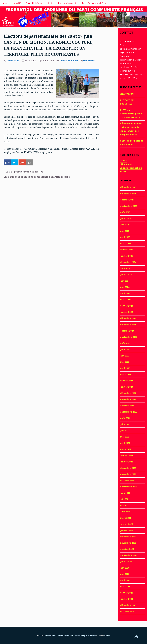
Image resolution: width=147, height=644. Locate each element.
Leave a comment (69, 61)
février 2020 (127, 593)
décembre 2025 (128, 187)
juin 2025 (125, 225)
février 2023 (127, 381)
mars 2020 (126, 586)
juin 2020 (125, 568)
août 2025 (125, 212)
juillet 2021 (126, 493)
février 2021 (127, 524)
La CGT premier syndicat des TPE (24, 172)
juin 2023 (125, 356)
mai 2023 (125, 362)
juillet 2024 (126, 275)
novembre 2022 (128, 399)
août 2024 (125, 268)
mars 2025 (126, 243)
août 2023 (125, 343)
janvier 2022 (127, 462)
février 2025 (127, 250)
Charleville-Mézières (35, 3)
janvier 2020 (127, 599)
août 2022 (125, 418)
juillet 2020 (126, 562)
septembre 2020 (129, 555)
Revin (51, 3)
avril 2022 (125, 443)
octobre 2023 (127, 331)
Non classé (89, 61)
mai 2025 (125, 231)
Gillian (107, 636)
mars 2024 (126, 300)
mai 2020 (125, 574)
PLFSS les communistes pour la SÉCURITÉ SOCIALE (131, 114)
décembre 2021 (128, 468)
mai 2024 (125, 287)
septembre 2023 (129, 337)
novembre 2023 (128, 325)
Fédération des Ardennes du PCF (58, 636)
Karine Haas (13, 61)
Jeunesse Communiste (68, 3)
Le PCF (123, 161)
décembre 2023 (128, 318)
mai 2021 (125, 505)
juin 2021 (125, 499)
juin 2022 (125, 431)
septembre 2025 (129, 206)
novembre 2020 (128, 543)
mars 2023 (126, 374)
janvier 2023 (127, 387)
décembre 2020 (128, 537)
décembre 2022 (128, 393)
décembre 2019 (128, 605)
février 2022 (127, 456)
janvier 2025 (127, 256)
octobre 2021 (127, 481)
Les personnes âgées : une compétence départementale (36, 177)
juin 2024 (125, 281)
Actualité (17, 3)
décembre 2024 (128, 262)
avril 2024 (125, 293)
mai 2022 (125, 437)
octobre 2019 (127, 611)
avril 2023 (125, 368)
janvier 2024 (127, 312)
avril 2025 (125, 237)
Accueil (6, 3)
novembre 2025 (128, 194)
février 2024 (127, 306)
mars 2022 (126, 449)
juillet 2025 (126, 219)
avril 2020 (125, 580)
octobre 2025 (127, 200)
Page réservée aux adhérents (95, 3)
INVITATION (127, 94)
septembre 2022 (129, 412)
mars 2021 (126, 518)
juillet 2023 (126, 349)
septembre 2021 (129, 487)
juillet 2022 (126, 424)
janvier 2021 (127, 530)
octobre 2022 (127, 406)
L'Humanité (126, 164)
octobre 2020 (127, 549)
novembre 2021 (128, 474)
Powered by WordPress (85, 636)
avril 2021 (125, 512)
